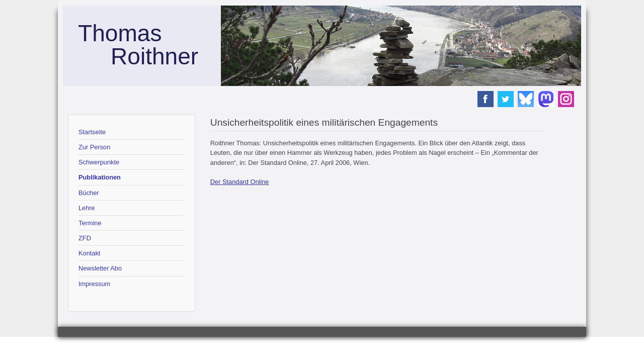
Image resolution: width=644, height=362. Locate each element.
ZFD (85, 238)
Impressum (94, 284)
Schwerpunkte (99, 162)
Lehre (87, 208)
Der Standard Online (240, 182)
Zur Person (94, 147)
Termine (90, 223)
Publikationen (100, 177)
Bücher (89, 193)
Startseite (92, 132)
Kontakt (89, 253)
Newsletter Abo (100, 268)
